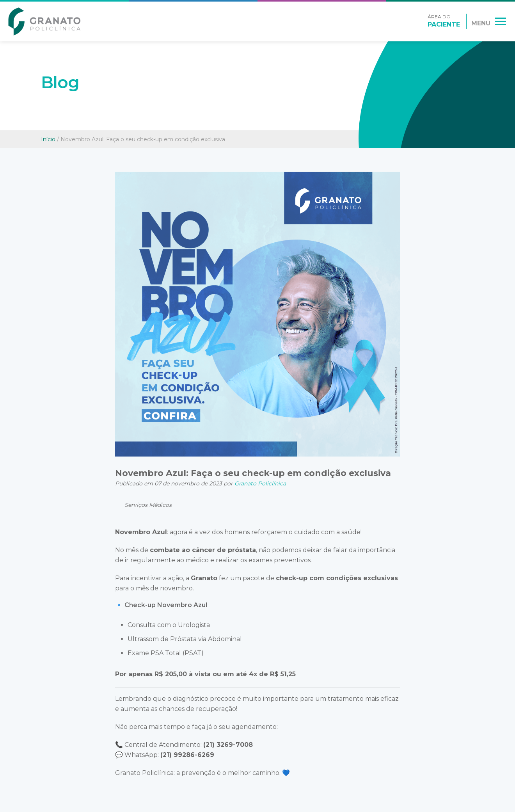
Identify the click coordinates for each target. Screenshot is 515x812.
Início (48, 139)
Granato (204, 578)
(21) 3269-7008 (228, 745)
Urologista (194, 625)
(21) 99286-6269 (187, 755)
